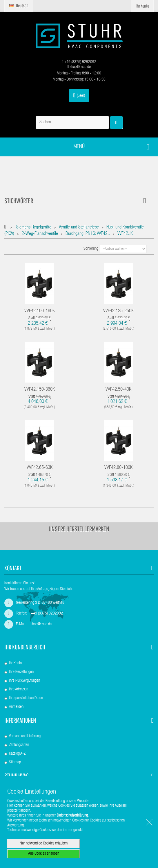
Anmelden (16, 707)
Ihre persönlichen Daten (26, 698)
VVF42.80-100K (118, 468)
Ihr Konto (15, 663)
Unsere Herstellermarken (79, 529)
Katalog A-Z (17, 754)
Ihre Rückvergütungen (24, 681)
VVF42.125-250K (118, 311)
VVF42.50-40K (118, 390)
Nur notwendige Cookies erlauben (44, 844)
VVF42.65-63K (40, 468)
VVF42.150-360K (40, 390)
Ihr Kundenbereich (25, 647)
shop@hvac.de (79, 67)
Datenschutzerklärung (72, 816)
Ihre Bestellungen (21, 672)
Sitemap (15, 762)
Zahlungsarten (19, 745)
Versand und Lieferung (25, 736)
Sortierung (91, 249)
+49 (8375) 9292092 (79, 62)
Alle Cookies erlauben (44, 854)
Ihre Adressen (19, 690)
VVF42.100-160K (40, 311)
